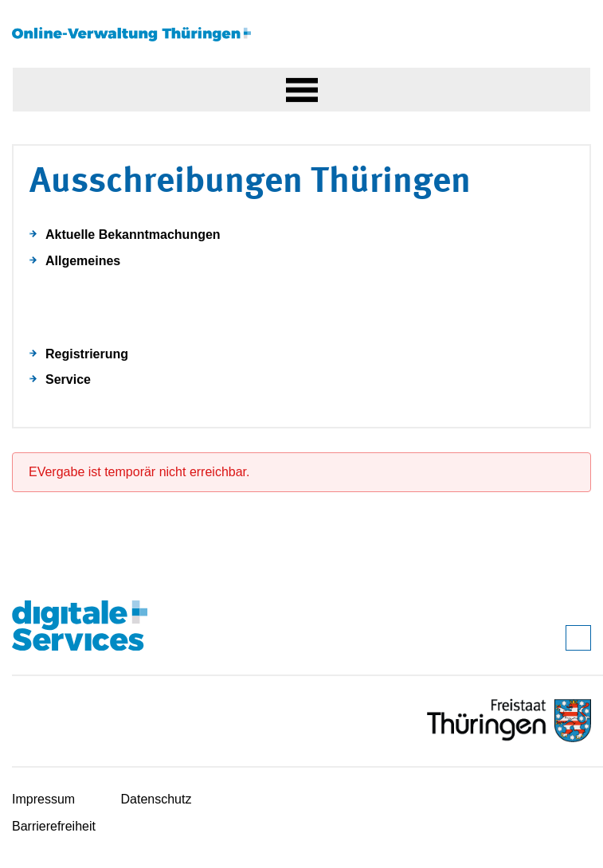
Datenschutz (157, 799)
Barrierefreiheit (54, 826)
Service (68, 379)
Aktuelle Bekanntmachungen (133, 235)
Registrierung (87, 354)
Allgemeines (83, 261)
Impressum (43, 799)
